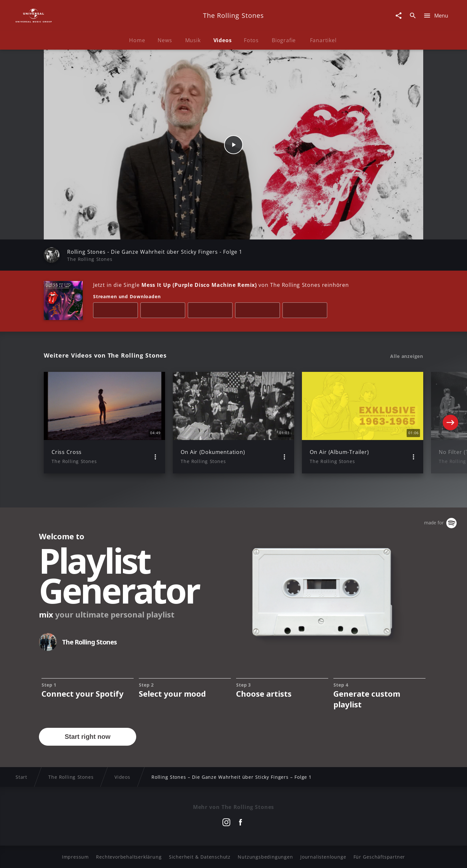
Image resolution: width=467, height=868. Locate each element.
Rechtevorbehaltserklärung (129, 857)
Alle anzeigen (407, 356)
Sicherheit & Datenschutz (200, 857)
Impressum (75, 857)
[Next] (450, 422)
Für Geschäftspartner (379, 857)
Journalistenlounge (323, 857)
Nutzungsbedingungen (265, 857)
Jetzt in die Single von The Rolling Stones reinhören (221, 285)
